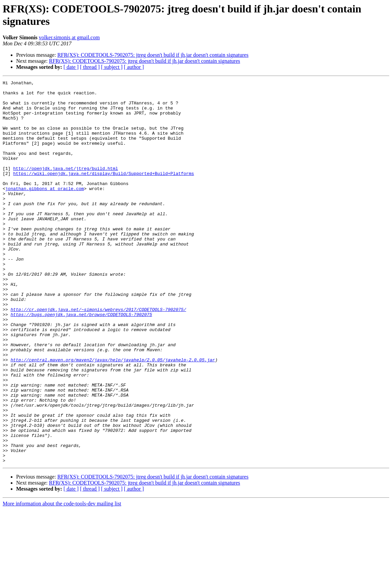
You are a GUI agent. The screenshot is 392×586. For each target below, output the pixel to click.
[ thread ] (90, 67)
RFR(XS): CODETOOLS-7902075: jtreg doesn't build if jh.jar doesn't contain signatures (153, 55)
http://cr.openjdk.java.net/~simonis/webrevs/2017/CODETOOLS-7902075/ (98, 356)
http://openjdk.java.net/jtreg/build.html (66, 186)
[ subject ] (112, 67)
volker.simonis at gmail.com (69, 37)
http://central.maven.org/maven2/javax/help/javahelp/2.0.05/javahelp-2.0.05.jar (113, 416)
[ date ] (71, 67)
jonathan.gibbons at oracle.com (45, 211)
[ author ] (134, 67)
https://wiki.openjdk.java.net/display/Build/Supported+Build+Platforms (103, 192)
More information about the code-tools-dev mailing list (62, 580)
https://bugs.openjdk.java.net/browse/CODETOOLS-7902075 (81, 362)
